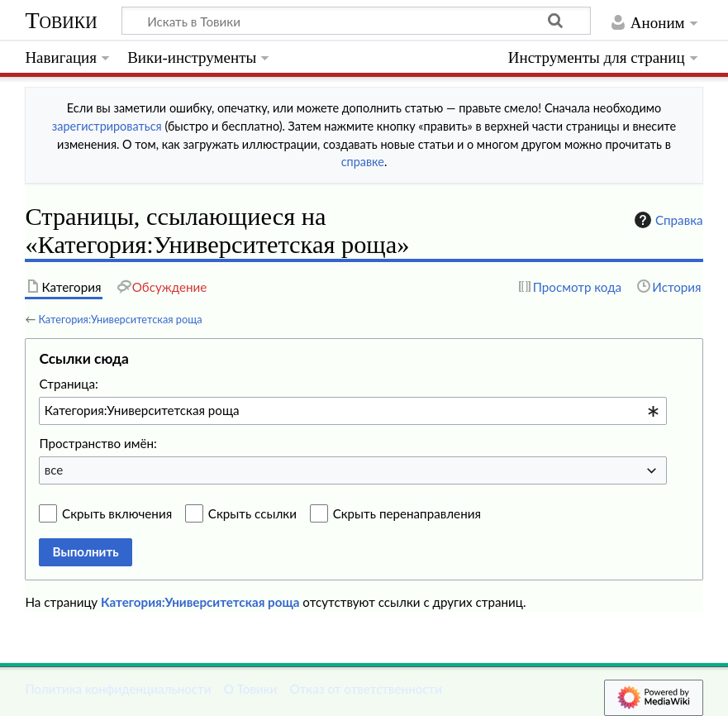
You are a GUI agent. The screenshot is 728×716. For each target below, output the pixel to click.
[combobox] (353, 411)
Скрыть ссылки (252, 513)
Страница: (68, 384)
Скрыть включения (117, 513)
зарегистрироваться (107, 126)
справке (363, 162)
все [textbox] (54, 470)
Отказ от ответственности (366, 689)
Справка (667, 220)
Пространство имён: (98, 443)
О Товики (251, 689)
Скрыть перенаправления (407, 513)
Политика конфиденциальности (118, 689)
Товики (61, 20)
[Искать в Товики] (356, 21)
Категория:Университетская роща (120, 319)
